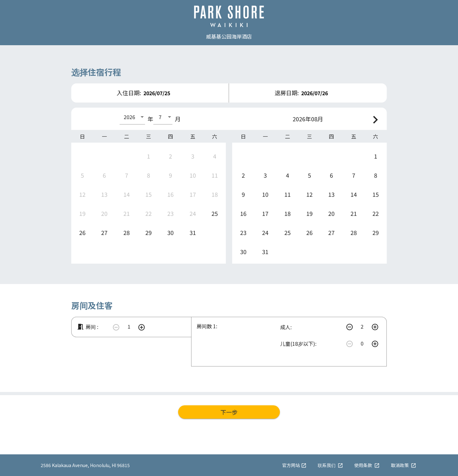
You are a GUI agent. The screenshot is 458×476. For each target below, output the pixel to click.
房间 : (87, 327)
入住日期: (129, 93)
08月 (317, 119)
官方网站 (294, 465)
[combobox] (132, 117)
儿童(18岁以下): (298, 344)
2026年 (302, 119)
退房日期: (287, 93)
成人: (286, 327)
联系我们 (330, 465)
